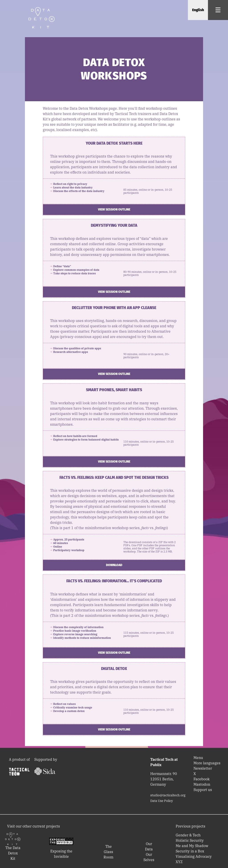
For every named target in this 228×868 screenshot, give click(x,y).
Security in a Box (190, 851)
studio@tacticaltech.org (168, 795)
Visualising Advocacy (194, 856)
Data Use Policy (162, 801)
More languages (207, 763)
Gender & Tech (188, 835)
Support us (203, 790)
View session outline (114, 209)
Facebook (202, 779)
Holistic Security (190, 840)
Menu (198, 758)
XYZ (179, 862)
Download (114, 565)
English (198, 10)
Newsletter (203, 768)
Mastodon (202, 784)
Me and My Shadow (192, 846)
